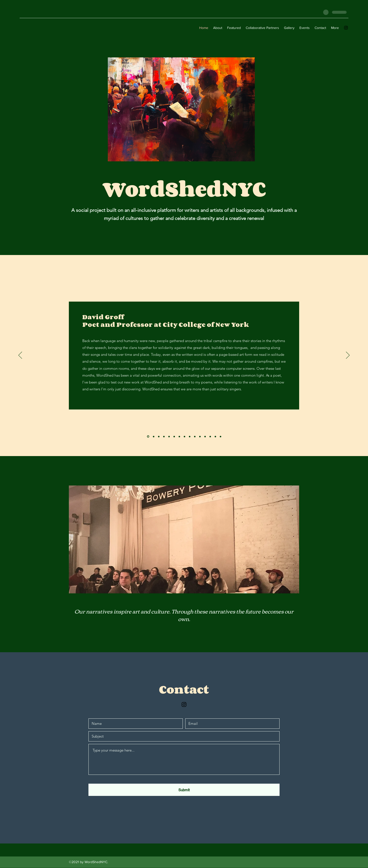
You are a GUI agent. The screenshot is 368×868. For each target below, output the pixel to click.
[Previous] (20, 356)
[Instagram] (346, 28)
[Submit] (184, 790)
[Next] (348, 356)
